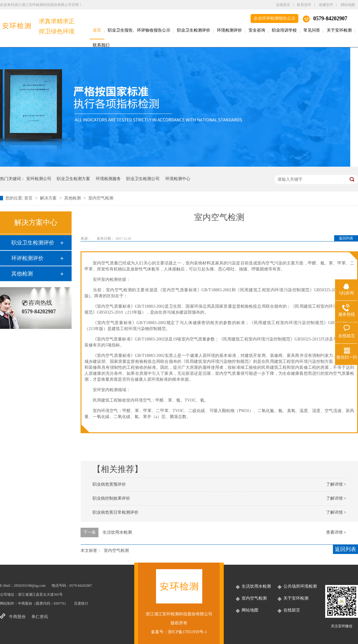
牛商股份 (25, 603)
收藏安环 (326, 5)
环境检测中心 (178, 179)
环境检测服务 (108, 179)
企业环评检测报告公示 (274, 18)
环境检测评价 (229, 30)
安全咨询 (257, 30)
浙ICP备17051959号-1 (187, 632)
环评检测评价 (27, 258)
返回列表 (346, 238)
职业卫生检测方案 (73, 179)
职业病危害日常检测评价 (115, 512)
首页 (97, 30)
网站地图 (348, 5)
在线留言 (283, 5)
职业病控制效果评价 (111, 498)
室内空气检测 (101, 198)
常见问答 (312, 30)
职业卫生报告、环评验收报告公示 (139, 30)
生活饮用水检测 (117, 532)
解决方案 (49, 198)
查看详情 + (336, 532)
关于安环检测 (339, 30)
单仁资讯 (40, 617)
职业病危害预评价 (109, 484)
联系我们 (101, 45)
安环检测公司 (39, 179)
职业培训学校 (284, 30)
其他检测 (73, 198)
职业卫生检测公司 (143, 179)
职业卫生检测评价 (194, 30)
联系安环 (304, 5)
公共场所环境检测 (300, 586)
